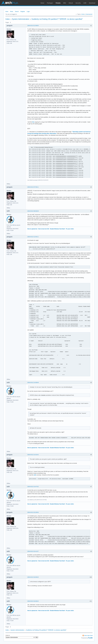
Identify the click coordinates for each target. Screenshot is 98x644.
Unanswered (89, 14)
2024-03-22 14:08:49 (33, 383)
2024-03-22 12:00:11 (33, 237)
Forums (58, 3)
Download (92, 3)
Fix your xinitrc (70, 229)
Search (17, 11)
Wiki (65, 3)
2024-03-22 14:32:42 (33, 455)
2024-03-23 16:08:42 (33, 601)
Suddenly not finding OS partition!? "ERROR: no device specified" (57, 19)
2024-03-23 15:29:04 (33, 512)
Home (42, 3)
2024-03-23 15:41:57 (33, 551)
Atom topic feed (88, 635)
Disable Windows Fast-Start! (57, 229)
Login (28, 11)
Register (23, 11)
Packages (50, 3)
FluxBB (90, 638)
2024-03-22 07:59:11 (33, 187)
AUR (85, 3)
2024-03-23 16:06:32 (33, 577)
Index (7, 11)
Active (83, 14)
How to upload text (32, 229)
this (33, 122)
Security (78, 3)
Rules (12, 11)
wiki (35, 475)
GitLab (71, 3)
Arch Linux (10, 3)
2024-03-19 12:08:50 (33, 26)
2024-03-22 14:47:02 (33, 487)
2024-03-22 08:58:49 (33, 211)
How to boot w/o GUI (44, 229)
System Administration (21, 19)
